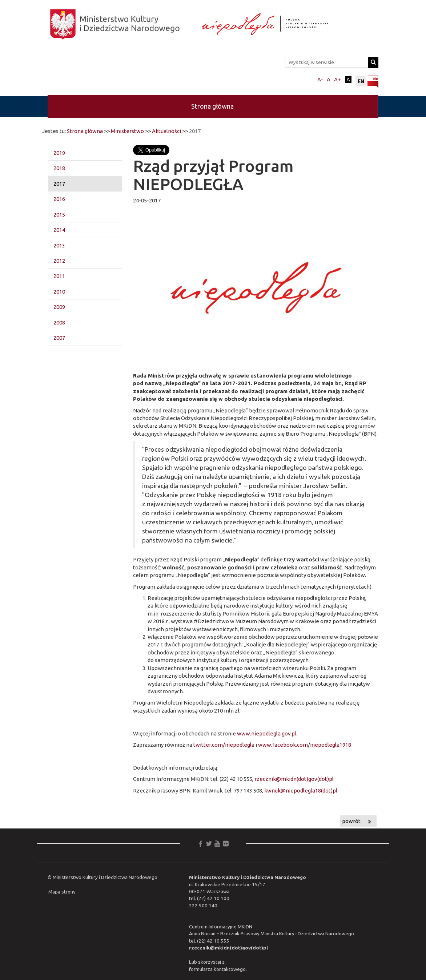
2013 (59, 245)
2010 (59, 292)
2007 (59, 338)
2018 (59, 168)
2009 (59, 307)
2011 (59, 276)
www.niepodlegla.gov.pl (267, 733)
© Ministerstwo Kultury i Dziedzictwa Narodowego (103, 877)
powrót (351, 821)
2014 (59, 230)
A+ (337, 79)
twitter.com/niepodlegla (224, 745)
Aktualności (166, 131)
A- (320, 79)
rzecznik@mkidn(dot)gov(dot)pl (294, 779)
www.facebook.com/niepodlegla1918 (305, 745)
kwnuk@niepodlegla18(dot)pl (301, 791)
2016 (59, 199)
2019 (59, 153)
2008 (59, 322)
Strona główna (212, 106)
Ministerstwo (127, 131)
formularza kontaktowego (217, 969)
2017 (59, 184)
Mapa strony (62, 892)
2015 (59, 215)
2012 (59, 261)
